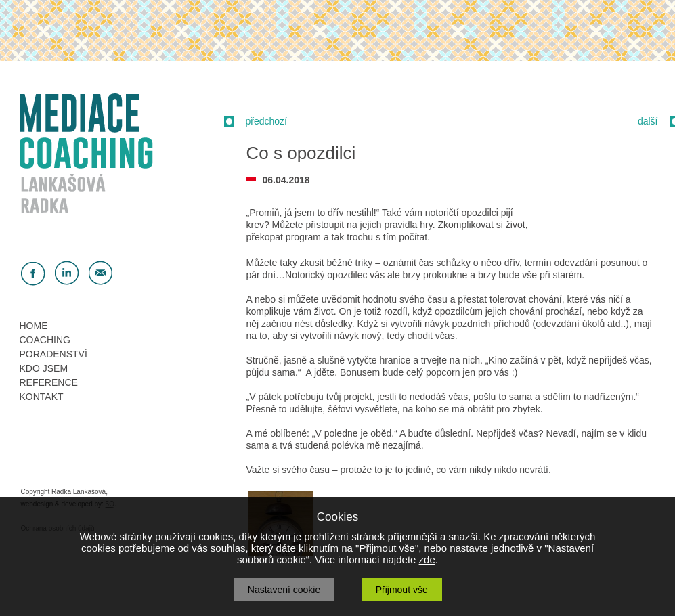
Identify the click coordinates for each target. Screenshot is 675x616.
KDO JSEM (44, 368)
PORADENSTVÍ (53, 354)
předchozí (266, 121)
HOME (34, 326)
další (648, 121)
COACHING (45, 340)
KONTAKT (42, 397)
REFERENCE (49, 382)
